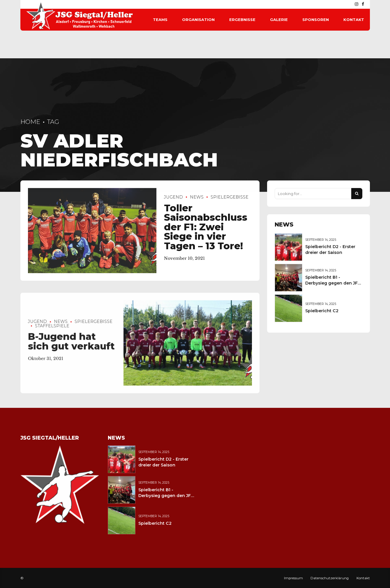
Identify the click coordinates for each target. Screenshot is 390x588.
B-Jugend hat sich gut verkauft (71, 346)
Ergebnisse (242, 20)
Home (30, 122)
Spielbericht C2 (322, 311)
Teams (160, 20)
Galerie (279, 20)
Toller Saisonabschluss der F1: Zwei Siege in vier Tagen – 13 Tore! (206, 227)
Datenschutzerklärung (330, 578)
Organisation (198, 20)
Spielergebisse (230, 197)
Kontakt (354, 20)
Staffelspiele (52, 330)
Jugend (173, 197)
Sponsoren (316, 20)
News (197, 197)
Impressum (293, 578)
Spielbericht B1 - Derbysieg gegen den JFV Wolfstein (333, 283)
